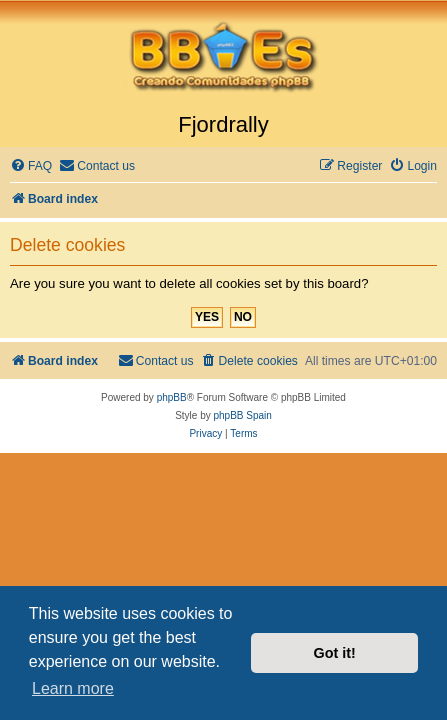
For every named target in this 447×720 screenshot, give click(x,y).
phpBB (172, 397)
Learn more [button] (73, 688)
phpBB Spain (242, 415)
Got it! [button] (335, 653)
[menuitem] (31, 166)
